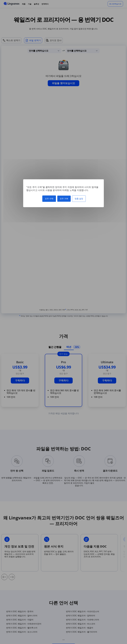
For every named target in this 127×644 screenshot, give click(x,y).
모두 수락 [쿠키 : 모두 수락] (49, 199)
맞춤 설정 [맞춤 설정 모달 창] (79, 199)
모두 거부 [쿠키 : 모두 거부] (64, 199)
